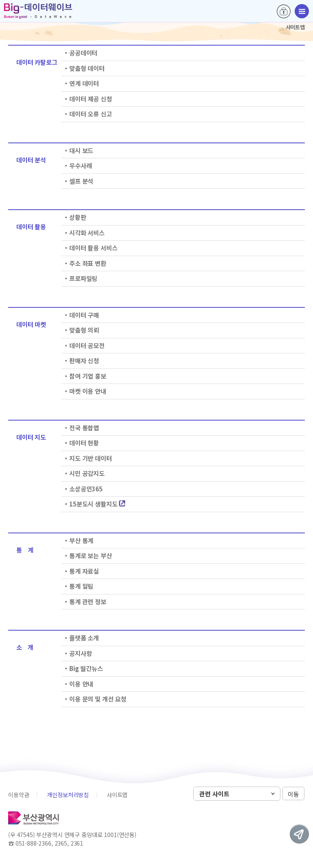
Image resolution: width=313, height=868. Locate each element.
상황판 (78, 217)
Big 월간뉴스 (86, 668)
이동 (293, 794)
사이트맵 (117, 795)
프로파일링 (83, 278)
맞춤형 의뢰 (84, 330)
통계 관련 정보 (88, 602)
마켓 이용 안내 (88, 391)
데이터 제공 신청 (91, 99)
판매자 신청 (84, 361)
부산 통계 (81, 540)
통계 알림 (81, 586)
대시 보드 (81, 150)
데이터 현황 (84, 443)
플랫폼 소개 (84, 638)
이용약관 (19, 795)
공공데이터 (83, 53)
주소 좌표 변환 (88, 263)
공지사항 (80, 653)
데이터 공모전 (87, 345)
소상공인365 (86, 489)
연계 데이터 (84, 83)
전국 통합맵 (84, 428)
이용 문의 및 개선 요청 (98, 699)
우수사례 (80, 165)
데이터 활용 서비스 (94, 248)
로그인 (284, 11)
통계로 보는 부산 (91, 556)
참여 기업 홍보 (88, 376)
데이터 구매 (84, 315)
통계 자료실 (84, 571)
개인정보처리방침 (68, 795)
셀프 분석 (81, 181)
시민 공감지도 (87, 473)
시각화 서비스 (87, 233)
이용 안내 (81, 684)
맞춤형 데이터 (87, 68)
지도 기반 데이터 (91, 458)
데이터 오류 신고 (91, 114)
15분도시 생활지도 (97, 504)
